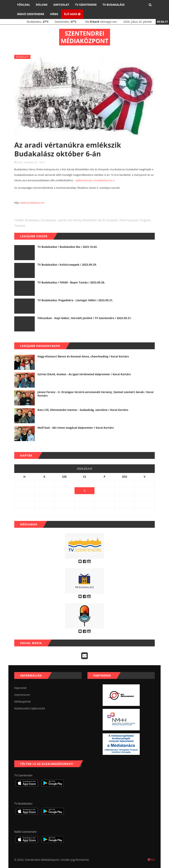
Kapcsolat (61, 5)
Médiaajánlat (22, 702)
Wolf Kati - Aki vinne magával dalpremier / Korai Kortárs (76, 428)
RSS (151, 860)
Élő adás (72, 14)
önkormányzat (129, 220)
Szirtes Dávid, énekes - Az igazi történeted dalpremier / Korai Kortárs (84, 374)
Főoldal (24, 5)
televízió (20, 226)
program (145, 220)
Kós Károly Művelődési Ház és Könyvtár (93, 220)
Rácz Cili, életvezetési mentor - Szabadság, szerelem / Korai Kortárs (83, 410)
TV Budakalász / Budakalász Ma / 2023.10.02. (67, 247)
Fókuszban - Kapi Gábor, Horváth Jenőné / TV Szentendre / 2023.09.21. (84, 318)
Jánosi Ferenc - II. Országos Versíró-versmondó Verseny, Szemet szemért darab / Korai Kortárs (96, 394)
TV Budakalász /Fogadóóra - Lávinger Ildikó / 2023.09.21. (75, 300)
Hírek (54, 14)
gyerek (62, 220)
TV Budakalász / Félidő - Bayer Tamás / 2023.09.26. (71, 282)
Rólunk (42, 5)
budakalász (32, 220)
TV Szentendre (86, 5)
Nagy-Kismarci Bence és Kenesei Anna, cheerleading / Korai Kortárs (83, 356)
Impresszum (22, 695)
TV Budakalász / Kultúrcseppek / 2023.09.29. (67, 265)
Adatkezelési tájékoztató (30, 708)
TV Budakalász (113, 5)
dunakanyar (48, 220)
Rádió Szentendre (31, 14)
